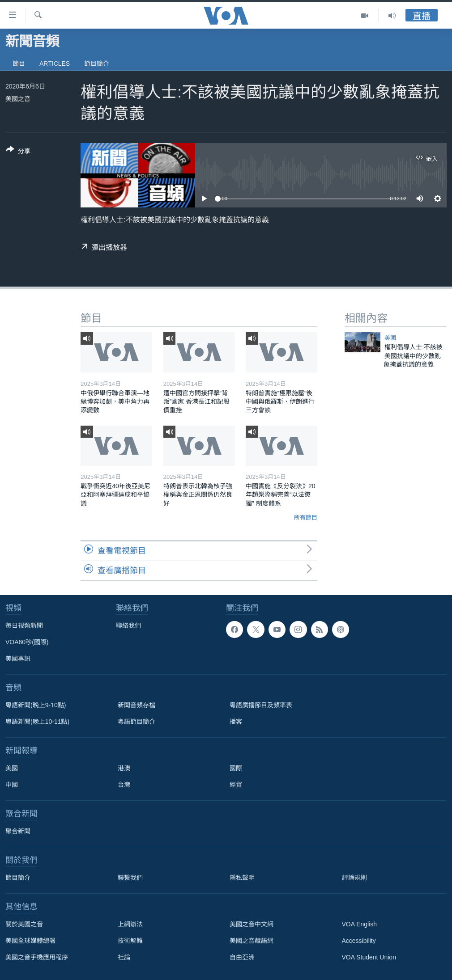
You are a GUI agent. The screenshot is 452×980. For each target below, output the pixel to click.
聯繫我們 (130, 878)
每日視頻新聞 (24, 625)
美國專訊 (18, 659)
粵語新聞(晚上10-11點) (37, 722)
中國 (12, 785)
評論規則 (354, 878)
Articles (55, 63)
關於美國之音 (24, 924)
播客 (236, 722)
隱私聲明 (242, 878)
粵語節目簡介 (136, 722)
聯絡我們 (128, 625)
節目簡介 (97, 63)
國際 (236, 768)
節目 (19, 63)
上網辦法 (130, 924)
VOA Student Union (369, 957)
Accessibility (359, 941)
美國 (390, 338)
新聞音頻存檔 (136, 705)
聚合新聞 (18, 831)
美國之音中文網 (252, 924)
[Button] (18, 152)
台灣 (124, 785)
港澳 (124, 768)
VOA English (360, 924)
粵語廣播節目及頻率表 (261, 705)
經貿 (236, 785)
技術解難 (130, 941)
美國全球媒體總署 (30, 941)
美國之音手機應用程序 (37, 957)
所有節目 (306, 517)
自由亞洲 (242, 957)
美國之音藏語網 (252, 941)
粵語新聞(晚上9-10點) (36, 705)
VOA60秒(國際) (27, 642)
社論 (124, 957)
